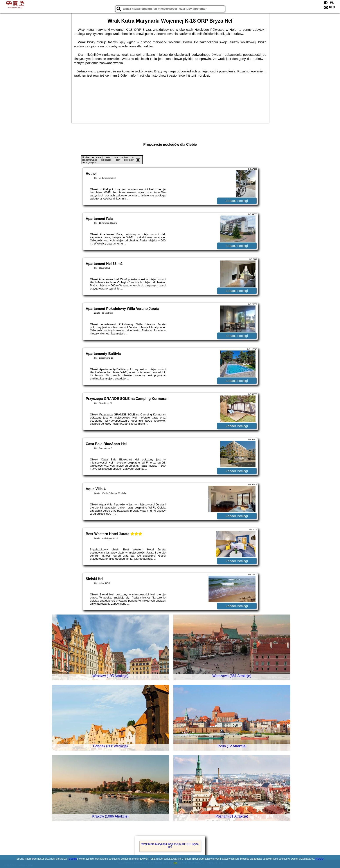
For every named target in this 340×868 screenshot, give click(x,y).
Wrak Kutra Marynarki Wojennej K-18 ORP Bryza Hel (170, 846)
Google (73, 859)
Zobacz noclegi (237, 201)
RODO (320, 859)
